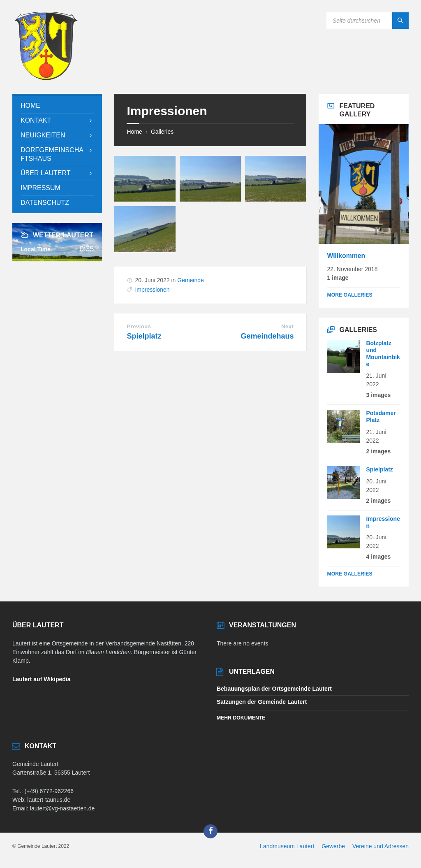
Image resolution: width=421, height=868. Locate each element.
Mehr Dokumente (241, 718)
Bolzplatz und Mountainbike (383, 353)
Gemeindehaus (267, 336)
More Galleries (349, 295)
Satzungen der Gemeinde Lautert (262, 702)
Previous (139, 326)
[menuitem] (57, 106)
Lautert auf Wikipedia (41, 679)
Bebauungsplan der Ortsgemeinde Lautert (274, 689)
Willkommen (346, 256)
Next (287, 326)
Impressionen (152, 290)
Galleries (162, 132)
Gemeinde (191, 280)
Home (134, 132)
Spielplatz (144, 336)
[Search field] (368, 21)
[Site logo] (46, 78)
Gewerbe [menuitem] (333, 846)
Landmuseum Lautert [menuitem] (287, 846)
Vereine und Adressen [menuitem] (381, 846)
